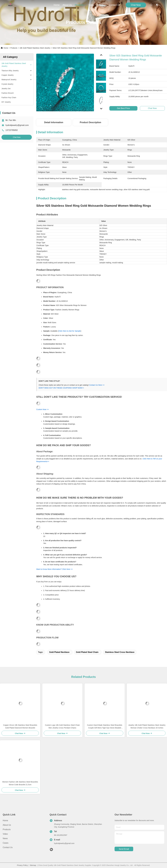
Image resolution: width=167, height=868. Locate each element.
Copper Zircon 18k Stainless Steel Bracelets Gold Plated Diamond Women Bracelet (20, 726)
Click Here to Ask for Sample (70, 331)
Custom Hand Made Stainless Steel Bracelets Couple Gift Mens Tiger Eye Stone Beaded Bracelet (105, 727)
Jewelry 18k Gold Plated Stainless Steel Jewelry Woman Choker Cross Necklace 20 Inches (147, 726)
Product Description (90, 122)
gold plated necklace (59, 652)
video (91, 5)
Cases (6, 843)
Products (14, 48)
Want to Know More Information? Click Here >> (54, 569)
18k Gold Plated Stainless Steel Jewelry (35, 48)
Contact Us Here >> (97, 385)
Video (5, 834)
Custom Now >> (42, 409)
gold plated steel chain (87, 652)
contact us (115, 5)
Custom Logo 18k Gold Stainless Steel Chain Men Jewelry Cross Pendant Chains (62, 726)
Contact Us (8, 847)
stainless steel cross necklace (120, 652)
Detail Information (54, 122)
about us (67, 5)
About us (7, 825)
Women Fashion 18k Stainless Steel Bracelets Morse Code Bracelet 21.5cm (20, 783)
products (80, 5)
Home (57, 5)
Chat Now (136, 5)
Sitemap (33, 865)
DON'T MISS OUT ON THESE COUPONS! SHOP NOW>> (61, 388)
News (5, 838)
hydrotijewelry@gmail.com (17, 125)
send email (124, 849)
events (102, 5)
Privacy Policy (22, 865)
